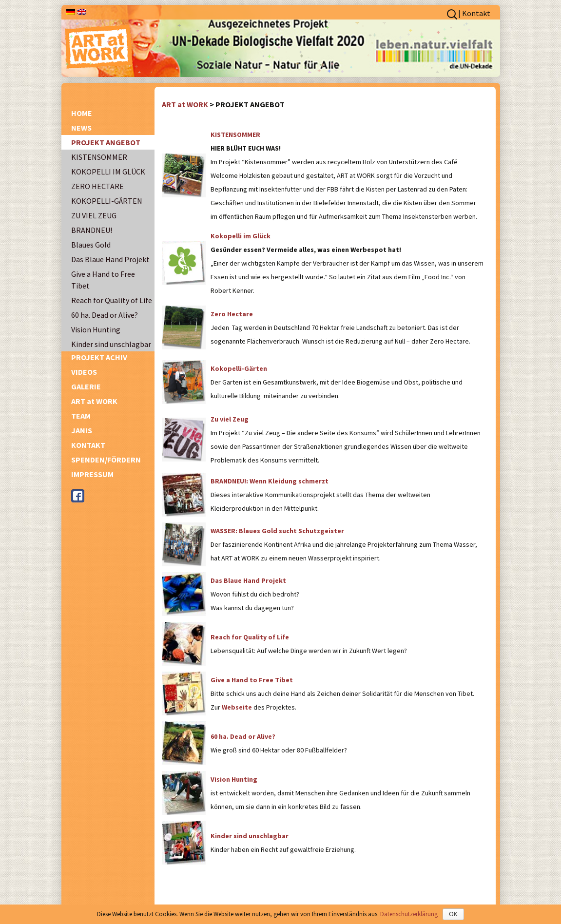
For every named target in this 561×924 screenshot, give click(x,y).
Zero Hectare (232, 314)
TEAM (81, 416)
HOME (82, 113)
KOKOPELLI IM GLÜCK (108, 172)
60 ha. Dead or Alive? (105, 315)
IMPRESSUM (92, 474)
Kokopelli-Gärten (239, 368)
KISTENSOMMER (99, 157)
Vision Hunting (96, 329)
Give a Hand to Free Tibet (103, 280)
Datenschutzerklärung (409, 914)
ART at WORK (94, 401)
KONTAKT (88, 445)
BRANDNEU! (92, 230)
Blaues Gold (91, 245)
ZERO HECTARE (97, 186)
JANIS (82, 430)
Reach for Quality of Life (112, 300)
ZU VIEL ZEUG (94, 215)
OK (453, 914)
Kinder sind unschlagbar (111, 344)
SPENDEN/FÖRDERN (106, 460)
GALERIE (86, 386)
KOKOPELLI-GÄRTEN (107, 201)
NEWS (81, 128)
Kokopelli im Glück (241, 236)
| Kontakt (474, 13)
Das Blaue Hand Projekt (110, 259)
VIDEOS (84, 372)
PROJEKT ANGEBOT (106, 142)
